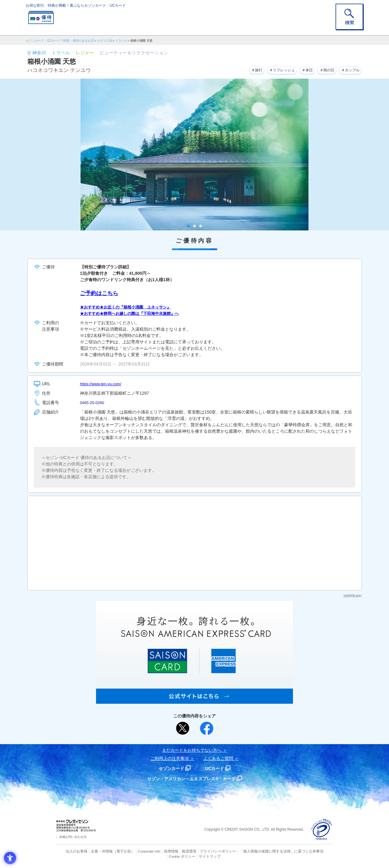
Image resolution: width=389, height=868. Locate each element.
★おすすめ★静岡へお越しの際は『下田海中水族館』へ (133, 313)
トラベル (121, 41)
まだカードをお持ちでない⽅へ (192, 750)
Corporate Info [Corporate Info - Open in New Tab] (139, 851)
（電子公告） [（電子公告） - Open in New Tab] (115, 851)
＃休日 (298, 70)
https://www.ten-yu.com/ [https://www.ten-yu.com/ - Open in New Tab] (103, 384)
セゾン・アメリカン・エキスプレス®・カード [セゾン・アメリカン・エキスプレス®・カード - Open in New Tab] (191, 779)
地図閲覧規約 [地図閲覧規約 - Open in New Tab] (353, 596)
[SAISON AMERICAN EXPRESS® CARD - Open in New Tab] (194, 700)
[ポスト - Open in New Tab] (183, 728)
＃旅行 (240, 70)
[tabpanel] (194, 155)
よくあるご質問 (218, 758)
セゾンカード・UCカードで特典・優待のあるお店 (60, 41)
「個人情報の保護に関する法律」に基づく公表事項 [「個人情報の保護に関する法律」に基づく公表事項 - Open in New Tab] (262, 851)
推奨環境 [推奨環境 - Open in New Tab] (176, 851)
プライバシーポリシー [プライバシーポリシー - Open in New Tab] (203, 851)
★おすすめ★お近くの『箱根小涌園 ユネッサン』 (129, 307)
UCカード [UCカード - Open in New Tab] (216, 768)
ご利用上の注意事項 (170, 758)
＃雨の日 (321, 70)
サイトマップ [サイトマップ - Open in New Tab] (195, 856)
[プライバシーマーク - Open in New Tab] (321, 830)
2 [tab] (195, 226)
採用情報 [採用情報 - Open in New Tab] (160, 851)
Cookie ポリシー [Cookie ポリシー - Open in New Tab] (316, 851)
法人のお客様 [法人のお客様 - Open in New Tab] (71, 851)
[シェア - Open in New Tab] (207, 728)
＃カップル (348, 70)
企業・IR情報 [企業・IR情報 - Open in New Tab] (95, 851)
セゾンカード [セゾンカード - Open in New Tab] (170, 768)
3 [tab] (201, 226)
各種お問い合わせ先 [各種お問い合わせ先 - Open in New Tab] (73, 837)
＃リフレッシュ (269, 70)
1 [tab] (189, 226)
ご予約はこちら (99, 293)
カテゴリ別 (105, 41)
